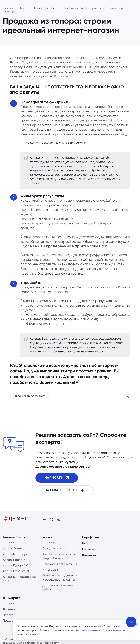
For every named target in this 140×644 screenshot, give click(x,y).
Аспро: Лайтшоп (15, 553)
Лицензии (10, 614)
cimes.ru (43, 627)
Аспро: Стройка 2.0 (17, 575)
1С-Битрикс (12, 603)
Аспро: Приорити (15, 564)
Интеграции (51, 574)
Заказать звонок (65, 490)
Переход (9, 619)
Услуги (47, 542)
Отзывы (88, 554)
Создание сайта (54, 553)
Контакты (89, 560)
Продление (11, 625)
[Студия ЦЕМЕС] (16, 520)
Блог (85, 548)
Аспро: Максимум (15, 559)
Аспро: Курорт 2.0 (15, 570)
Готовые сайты (14, 542)
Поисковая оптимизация (60, 568)
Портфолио (91, 542)
